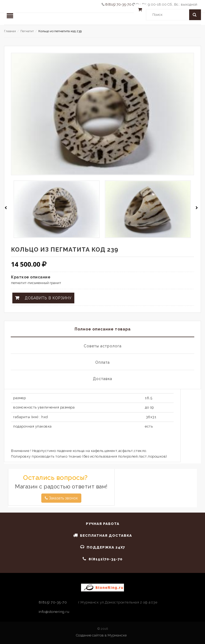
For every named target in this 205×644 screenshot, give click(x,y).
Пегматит (27, 31)
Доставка (102, 379)
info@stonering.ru (54, 612)
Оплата (102, 362)
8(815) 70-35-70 (119, 4)
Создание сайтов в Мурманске (101, 635)
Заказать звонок (61, 498)
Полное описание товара (103, 329)
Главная (10, 31)
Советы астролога (103, 346)
